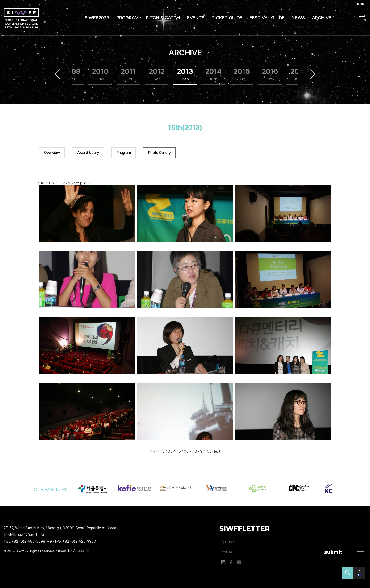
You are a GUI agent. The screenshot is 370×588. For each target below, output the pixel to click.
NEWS (298, 18)
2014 (213, 75)
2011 (128, 75)
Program (124, 153)
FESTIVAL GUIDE (267, 18)
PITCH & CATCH (163, 18)
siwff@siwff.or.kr (31, 535)
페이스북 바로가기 (231, 562)
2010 (100, 75)
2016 (270, 75)
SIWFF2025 (97, 18)
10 (207, 451)
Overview (52, 153)
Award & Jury (88, 153)
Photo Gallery (159, 153)
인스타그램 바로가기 (223, 562)
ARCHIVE (322, 18)
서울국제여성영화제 (21, 18)
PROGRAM (128, 18)
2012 (157, 75)
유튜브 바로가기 (239, 562)
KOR (361, 4)
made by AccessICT (75, 551)
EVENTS (196, 18)
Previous (57, 74)
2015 (242, 75)
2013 (185, 75)
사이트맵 (362, 18)
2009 (72, 75)
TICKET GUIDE (227, 18)
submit (333, 552)
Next (313, 74)
